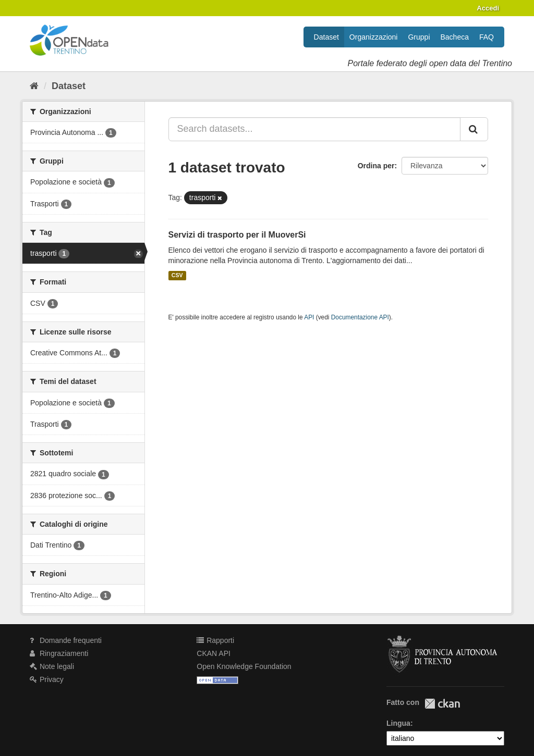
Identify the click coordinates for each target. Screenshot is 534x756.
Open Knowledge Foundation (244, 666)
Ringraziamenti (59, 653)
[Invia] (474, 129)
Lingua (398, 723)
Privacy (47, 679)
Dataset (326, 37)
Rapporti (215, 640)
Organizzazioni (374, 37)
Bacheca (455, 37)
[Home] (34, 86)
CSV (177, 276)
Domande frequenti (66, 640)
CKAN (442, 704)
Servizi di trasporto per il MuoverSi (237, 235)
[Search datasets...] (315, 129)
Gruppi (419, 37)
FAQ (487, 37)
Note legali (52, 666)
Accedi (488, 8)
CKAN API (214, 653)
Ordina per (376, 166)
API (309, 317)
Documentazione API (360, 317)
